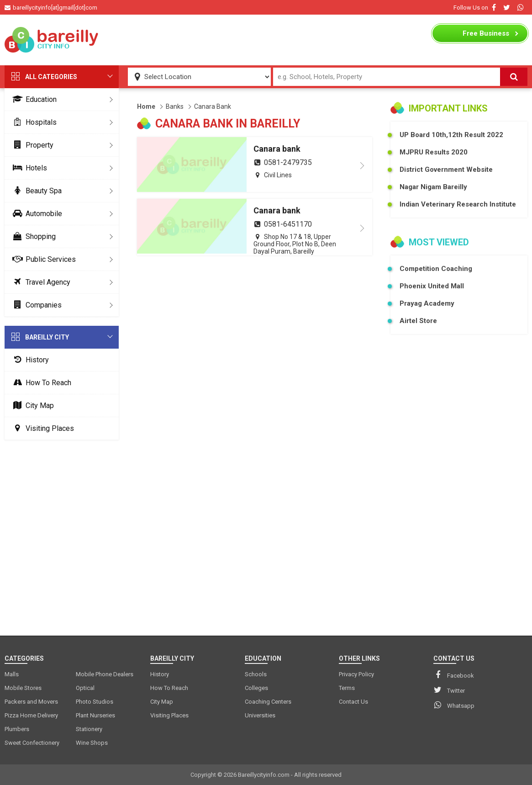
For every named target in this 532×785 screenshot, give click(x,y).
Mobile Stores (23, 688)
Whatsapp (454, 705)
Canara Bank (213, 106)
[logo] (52, 40)
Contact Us (353, 702)
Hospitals (33, 122)
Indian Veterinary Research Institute (458, 204)
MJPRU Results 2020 (434, 152)
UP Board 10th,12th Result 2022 (451, 135)
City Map (32, 406)
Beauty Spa (35, 191)
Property (31, 145)
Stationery (89, 729)
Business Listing (486, 36)
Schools (256, 674)
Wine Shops (92, 743)
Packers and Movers (31, 702)
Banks (175, 106)
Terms (347, 688)
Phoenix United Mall (432, 286)
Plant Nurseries (95, 715)
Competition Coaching (436, 269)
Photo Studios (95, 702)
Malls (12, 674)
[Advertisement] (266, 40)
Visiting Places (42, 428)
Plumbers (17, 729)
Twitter (449, 690)
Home (146, 106)
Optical (85, 688)
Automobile (36, 214)
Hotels (28, 168)
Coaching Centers (268, 702)
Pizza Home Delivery (31, 715)
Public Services (42, 259)
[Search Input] (387, 77)
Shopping (32, 236)
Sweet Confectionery (32, 743)
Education (33, 99)
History (29, 360)
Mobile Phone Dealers (105, 674)
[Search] (514, 77)
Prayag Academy (427, 303)
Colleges (256, 688)
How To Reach (40, 383)
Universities (260, 715)
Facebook (454, 675)
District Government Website (446, 170)
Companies (35, 305)
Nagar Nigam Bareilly (433, 187)
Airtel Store (418, 321)
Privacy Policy (356, 674)
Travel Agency (40, 282)
